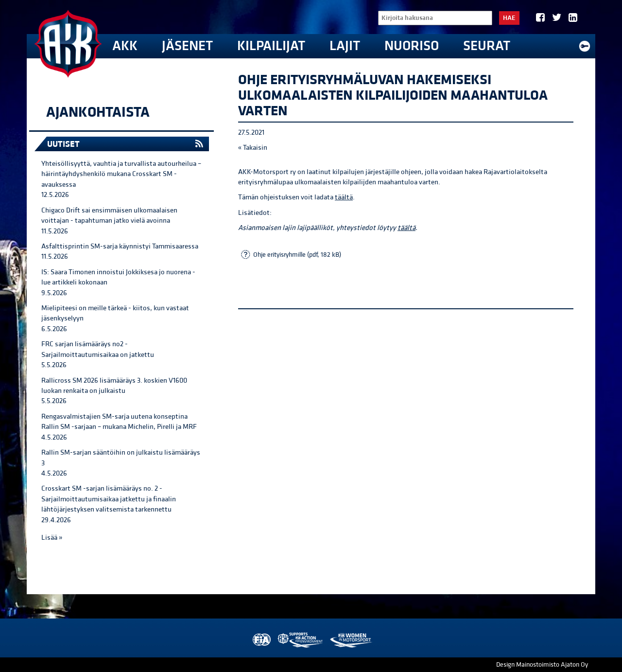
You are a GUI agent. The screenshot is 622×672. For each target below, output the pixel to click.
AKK (125, 46)
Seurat (487, 46)
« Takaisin (253, 148)
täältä (344, 197)
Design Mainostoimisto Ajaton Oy (542, 665)
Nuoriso (412, 46)
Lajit (345, 46)
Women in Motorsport (351, 640)
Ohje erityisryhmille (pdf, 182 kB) (297, 255)
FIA (261, 640)
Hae (509, 18)
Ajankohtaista (98, 112)
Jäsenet (187, 46)
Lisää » (52, 538)
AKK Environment (301, 640)
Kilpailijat (271, 46)
